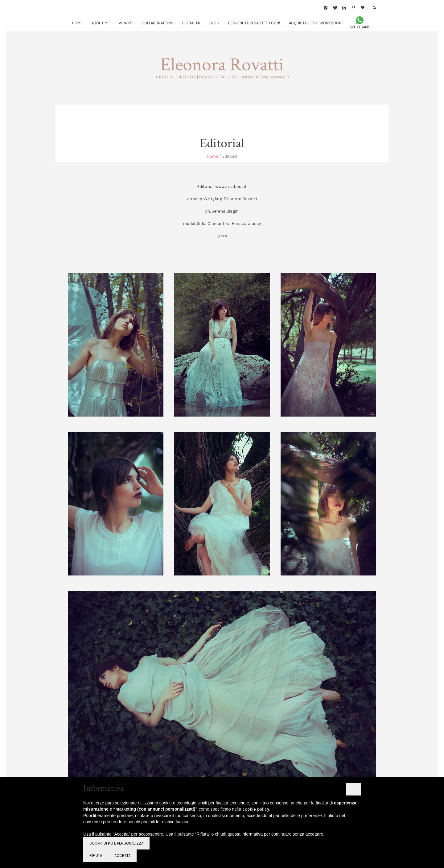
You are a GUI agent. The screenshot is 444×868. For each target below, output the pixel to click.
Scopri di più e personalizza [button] (116, 843)
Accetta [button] (122, 856)
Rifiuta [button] (96, 856)
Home (213, 156)
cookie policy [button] (256, 809)
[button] (354, 789)
